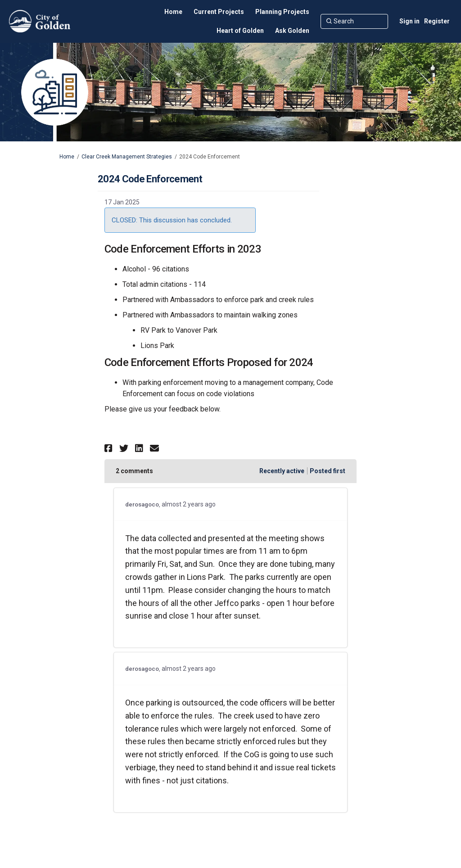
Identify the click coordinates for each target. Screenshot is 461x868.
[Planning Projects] (282, 12)
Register (437, 21)
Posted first (328, 471)
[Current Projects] (219, 12)
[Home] (173, 12)
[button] (110, 448)
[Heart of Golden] (240, 31)
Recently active (282, 471)
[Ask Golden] (292, 31)
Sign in (409, 21)
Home (67, 157)
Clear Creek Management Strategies (127, 157)
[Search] (354, 21)
